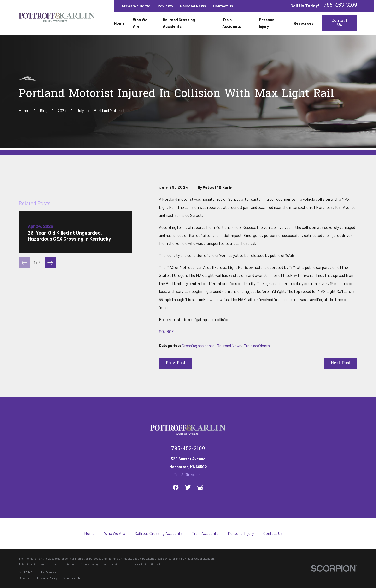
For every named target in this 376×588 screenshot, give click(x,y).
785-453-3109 (340, 6)
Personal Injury (241, 546)
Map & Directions (188, 488)
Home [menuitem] (119, 23)
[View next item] (50, 376)
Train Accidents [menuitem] (232, 23)
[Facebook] (176, 500)
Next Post (341, 363)
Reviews (165, 6)
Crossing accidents (198, 346)
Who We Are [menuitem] (140, 23)
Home (89, 546)
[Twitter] (188, 500)
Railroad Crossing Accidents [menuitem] (179, 23)
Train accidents (257, 346)
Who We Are (115, 546)
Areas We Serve (136, 6)
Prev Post (176, 363)
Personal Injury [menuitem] (267, 23)
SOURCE (166, 331)
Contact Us (223, 6)
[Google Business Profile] (200, 500)
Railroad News (193, 6)
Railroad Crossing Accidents (159, 546)
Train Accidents (205, 546)
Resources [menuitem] (304, 23)
